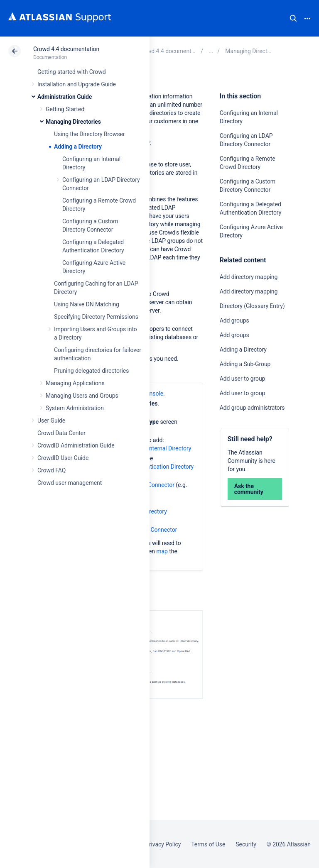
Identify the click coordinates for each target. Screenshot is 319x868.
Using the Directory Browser (90, 134)
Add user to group (243, 379)
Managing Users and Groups (82, 396)
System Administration (75, 408)
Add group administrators (252, 408)
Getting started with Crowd (71, 72)
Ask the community (249, 489)
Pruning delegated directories (91, 371)
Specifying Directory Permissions (96, 317)
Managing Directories (73, 122)
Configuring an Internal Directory (150, 448)
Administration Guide (65, 97)
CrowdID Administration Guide (76, 445)
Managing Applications (75, 383)
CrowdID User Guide (63, 458)
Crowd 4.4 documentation (66, 49)
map (162, 551)
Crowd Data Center (61, 433)
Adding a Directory (78, 147)
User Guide (51, 421)
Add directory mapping (249, 277)
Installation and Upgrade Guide (77, 84)
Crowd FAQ (52, 470)
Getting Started (65, 109)
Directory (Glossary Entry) (252, 306)
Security (246, 844)
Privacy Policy (163, 844)
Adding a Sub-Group (245, 364)
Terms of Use (208, 844)
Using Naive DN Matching (87, 304)
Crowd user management (70, 483)
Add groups (234, 320)
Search (293, 18)
